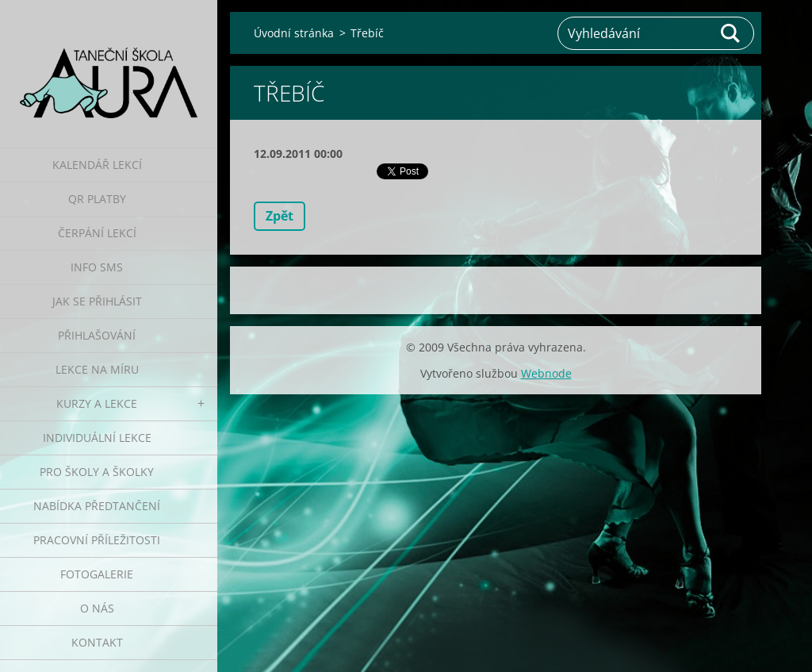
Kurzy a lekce (97, 403)
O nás (97, 608)
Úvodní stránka (294, 33)
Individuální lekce (97, 438)
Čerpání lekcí (97, 233)
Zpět (280, 216)
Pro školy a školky (97, 472)
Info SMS (97, 267)
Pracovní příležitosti (97, 540)
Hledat (731, 33)
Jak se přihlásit (97, 301)
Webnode (546, 373)
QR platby (97, 199)
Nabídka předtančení (97, 506)
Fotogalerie (97, 574)
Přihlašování (97, 335)
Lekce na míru (97, 369)
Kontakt (97, 642)
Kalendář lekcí (97, 165)
